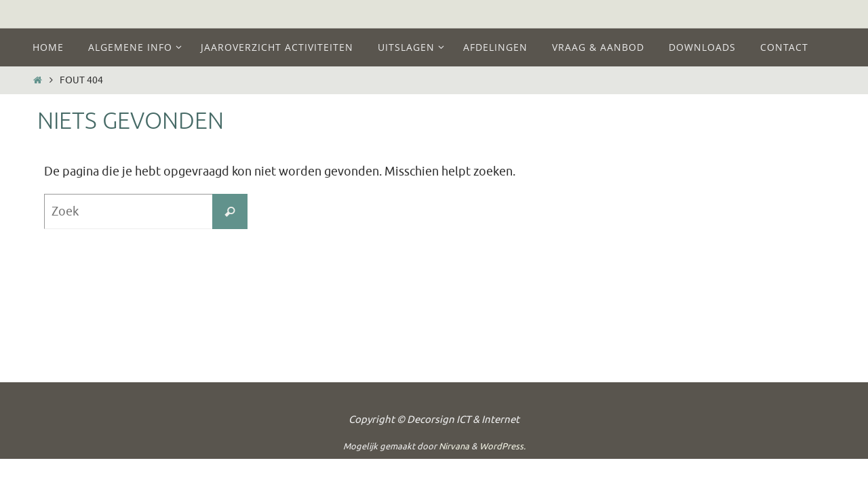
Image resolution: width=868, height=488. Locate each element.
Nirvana (454, 446)
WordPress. (502, 446)
